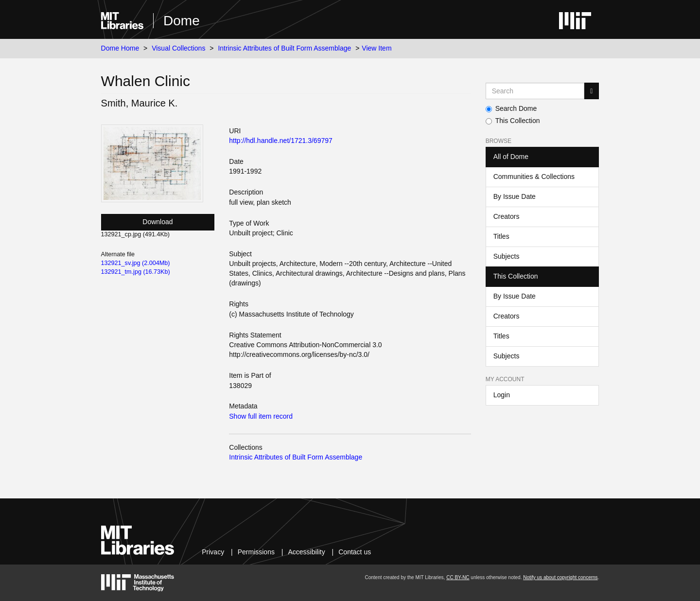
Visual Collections (178, 48)
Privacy (213, 552)
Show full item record (261, 416)
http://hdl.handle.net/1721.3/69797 (281, 141)
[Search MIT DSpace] (535, 91)
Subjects (507, 256)
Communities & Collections (534, 177)
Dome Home (120, 48)
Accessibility (306, 552)
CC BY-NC (458, 577)
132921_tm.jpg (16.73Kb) (136, 272)
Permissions (256, 552)
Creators (507, 216)
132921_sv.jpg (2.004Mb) (136, 263)
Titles (501, 236)
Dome (182, 21)
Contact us (355, 552)
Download (157, 222)
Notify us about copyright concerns (560, 577)
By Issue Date (515, 196)
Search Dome (511, 108)
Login (502, 395)
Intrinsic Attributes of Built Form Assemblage (284, 48)
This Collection (513, 121)
